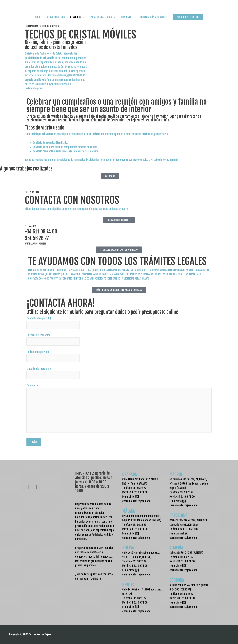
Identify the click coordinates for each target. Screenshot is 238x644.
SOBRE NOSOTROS (56, 20)
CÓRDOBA (178, 580)
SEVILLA (130, 584)
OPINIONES (128, 20)
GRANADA (131, 474)
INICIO (38, 20)
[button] (188, 20)
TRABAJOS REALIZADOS (102, 20)
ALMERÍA (177, 548)
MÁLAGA (130, 511)
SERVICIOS (77, 20)
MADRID (177, 474)
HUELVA (129, 548)
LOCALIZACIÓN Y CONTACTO (154, 20)
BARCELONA (180, 515)
